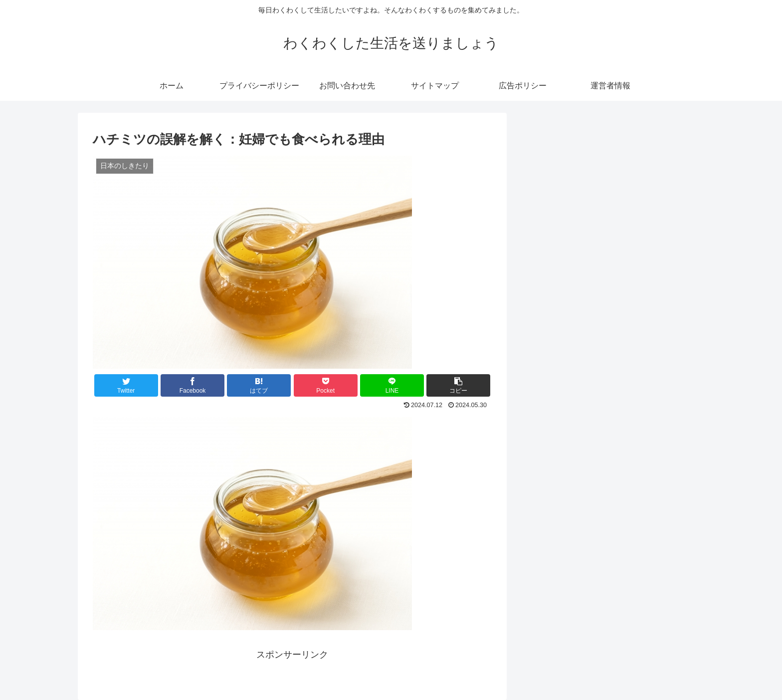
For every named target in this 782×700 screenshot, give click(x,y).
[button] (458, 385)
